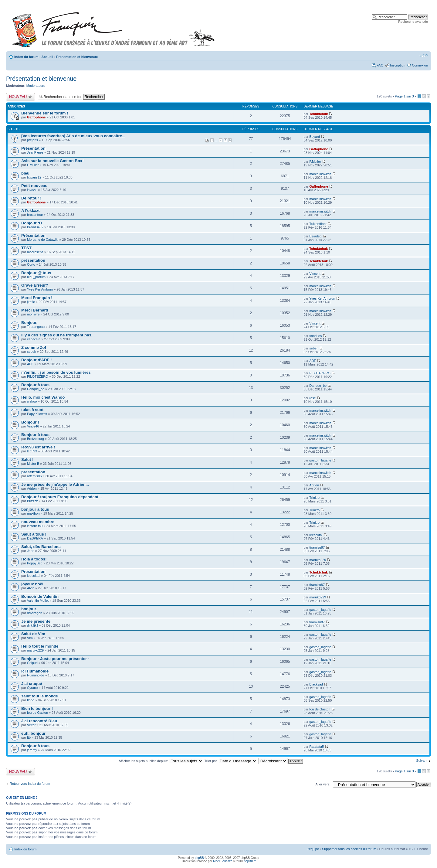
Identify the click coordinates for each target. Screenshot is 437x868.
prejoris (32, 140)
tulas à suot (32, 410)
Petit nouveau (34, 186)
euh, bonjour (33, 733)
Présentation (33, 148)
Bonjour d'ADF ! (37, 360)
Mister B (33, 464)
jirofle (31, 302)
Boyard (315, 137)
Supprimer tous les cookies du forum (349, 849)
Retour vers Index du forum (30, 784)
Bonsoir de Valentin (40, 596)
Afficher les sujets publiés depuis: (161, 761)
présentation (33, 260)
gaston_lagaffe (320, 460)
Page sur (404, 96)
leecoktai (316, 535)
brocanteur (35, 215)
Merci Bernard (35, 310)
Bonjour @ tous (36, 273)
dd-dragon (35, 613)
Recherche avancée (413, 22)
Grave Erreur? (35, 285)
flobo (31, 700)
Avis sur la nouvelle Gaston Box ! (53, 161)
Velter (31, 725)
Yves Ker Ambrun (40, 289)
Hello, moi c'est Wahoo (43, 397)
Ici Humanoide (35, 671)
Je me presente (36, 621)
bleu (25, 173)
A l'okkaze (31, 211)
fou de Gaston (37, 713)
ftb (29, 737)
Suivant (422, 761)
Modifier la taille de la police (423, 56)
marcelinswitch (320, 174)
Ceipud (32, 663)
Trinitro (314, 498)
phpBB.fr (250, 861)
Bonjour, (29, 323)
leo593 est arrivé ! (38, 447)
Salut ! (27, 460)
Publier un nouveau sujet (20, 97)
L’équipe (313, 849)
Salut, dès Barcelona (41, 547)
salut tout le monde (40, 696)
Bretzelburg (36, 439)
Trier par (230, 761)
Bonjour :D (32, 223)
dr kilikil (32, 625)
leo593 (32, 451)
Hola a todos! (34, 559)
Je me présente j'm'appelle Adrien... (55, 484)
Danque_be (36, 389)
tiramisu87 (317, 547)
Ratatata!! (317, 747)
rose (312, 398)
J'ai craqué (32, 684)
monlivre (33, 314)
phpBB (199, 858)
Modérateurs (36, 86)
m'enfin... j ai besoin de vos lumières (56, 372)
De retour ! (31, 198)
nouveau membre (38, 522)
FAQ (380, 65)
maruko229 (318, 560)
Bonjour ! (30, 422)
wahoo (32, 401)
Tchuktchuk (318, 114)
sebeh (32, 352)
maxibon (33, 513)
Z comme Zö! (34, 347)
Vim (30, 638)
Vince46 (33, 426)
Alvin (31, 588)
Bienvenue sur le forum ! (45, 113)
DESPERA (35, 538)
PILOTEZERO (38, 376)
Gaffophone (36, 117)
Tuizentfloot (318, 224)
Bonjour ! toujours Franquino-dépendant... (61, 497)
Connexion (420, 65)
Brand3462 (35, 227)
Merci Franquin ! (37, 298)
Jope (31, 551)
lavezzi (32, 190)
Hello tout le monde (40, 646)
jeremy (32, 750)
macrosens (35, 252)
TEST (26, 248)
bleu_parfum (36, 277)
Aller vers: (323, 784)
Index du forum (26, 57)
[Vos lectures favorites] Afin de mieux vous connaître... (73, 136)
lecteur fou (35, 526)
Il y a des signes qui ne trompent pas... (58, 335)
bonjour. (29, 609)
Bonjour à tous (35, 385)
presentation (33, 472)
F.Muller (33, 165)
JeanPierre (35, 152)
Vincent (315, 274)
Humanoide (36, 675)
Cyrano (32, 688)
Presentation (33, 572)
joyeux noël (32, 584)
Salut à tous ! (34, 534)
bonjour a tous (35, 509)
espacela (34, 339)
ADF (30, 364)
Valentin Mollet (38, 601)
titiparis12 (34, 177)
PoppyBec (35, 563)
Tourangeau (36, 327)
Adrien (32, 488)
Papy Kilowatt (37, 414)
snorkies (315, 336)
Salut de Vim (33, 634)
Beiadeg (315, 236)
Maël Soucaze (223, 861)
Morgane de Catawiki (43, 240)
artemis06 (34, 476)
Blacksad (316, 684)
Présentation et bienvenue (77, 57)
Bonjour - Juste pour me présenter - (55, 659)
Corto (31, 264)
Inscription (398, 65)
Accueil (47, 57)
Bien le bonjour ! (37, 708)
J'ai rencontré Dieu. (40, 721)
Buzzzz (32, 501)
